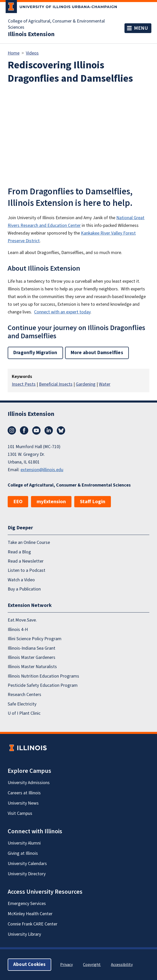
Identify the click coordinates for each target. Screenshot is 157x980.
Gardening (86, 384)
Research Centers (24, 695)
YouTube (36, 430)
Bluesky (61, 430)
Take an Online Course (29, 542)
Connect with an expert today (62, 312)
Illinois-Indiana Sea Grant (32, 648)
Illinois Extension (31, 34)
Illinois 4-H (18, 630)
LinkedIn (49, 430)
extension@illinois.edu (42, 470)
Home (14, 53)
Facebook (24, 430)
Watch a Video (21, 580)
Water (105, 384)
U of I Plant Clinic (24, 713)
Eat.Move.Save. (22, 620)
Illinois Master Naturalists (32, 667)
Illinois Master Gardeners (32, 657)
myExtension (51, 502)
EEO (18, 502)
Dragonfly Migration (35, 353)
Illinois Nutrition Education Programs (43, 676)
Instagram (12, 430)
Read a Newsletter (26, 561)
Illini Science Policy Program (35, 639)
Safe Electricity (22, 704)
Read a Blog (19, 552)
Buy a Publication (24, 589)
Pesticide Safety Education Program (43, 685)
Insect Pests (24, 384)
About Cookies (29, 965)
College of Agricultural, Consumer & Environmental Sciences (56, 24)
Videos (32, 53)
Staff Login (93, 502)
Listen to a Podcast (27, 570)
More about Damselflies (97, 353)
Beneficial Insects (56, 384)
